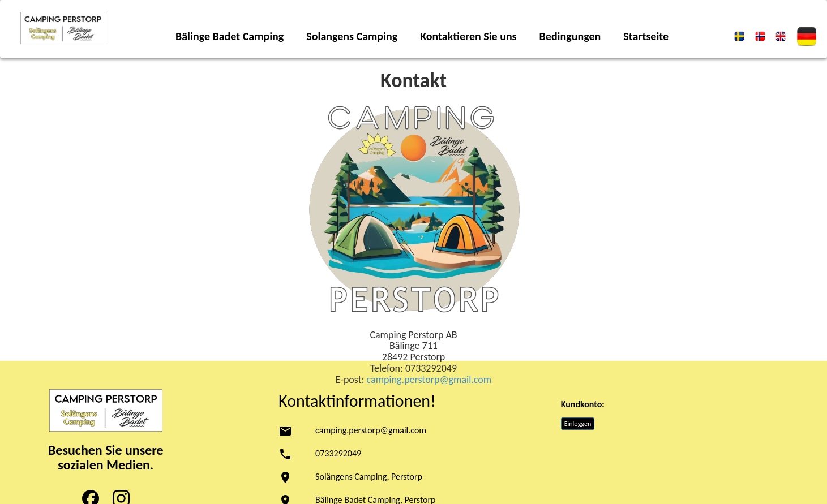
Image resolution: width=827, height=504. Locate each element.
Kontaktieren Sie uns (468, 36)
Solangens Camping (352, 36)
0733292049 (338, 453)
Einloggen (578, 424)
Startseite (646, 36)
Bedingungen (570, 36)
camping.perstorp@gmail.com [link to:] (429, 380)
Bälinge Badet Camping (230, 36)
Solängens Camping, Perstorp (369, 477)
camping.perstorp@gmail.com (371, 430)
